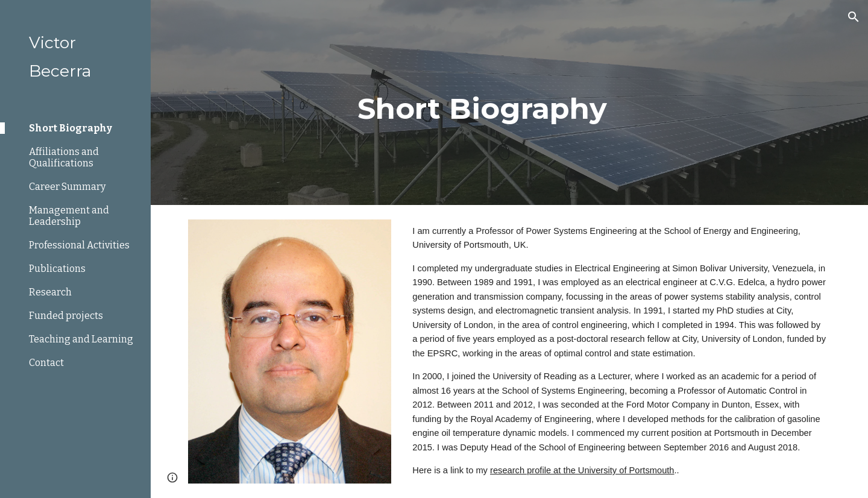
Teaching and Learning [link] (81, 339)
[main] (509, 102)
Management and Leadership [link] (69, 216)
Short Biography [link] (71, 128)
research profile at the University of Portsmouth (582, 470)
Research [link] (50, 292)
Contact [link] (46, 363)
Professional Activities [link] (79, 245)
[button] (854, 17)
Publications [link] (57, 269)
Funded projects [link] (66, 316)
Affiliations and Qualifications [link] (64, 157)
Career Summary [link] (67, 187)
